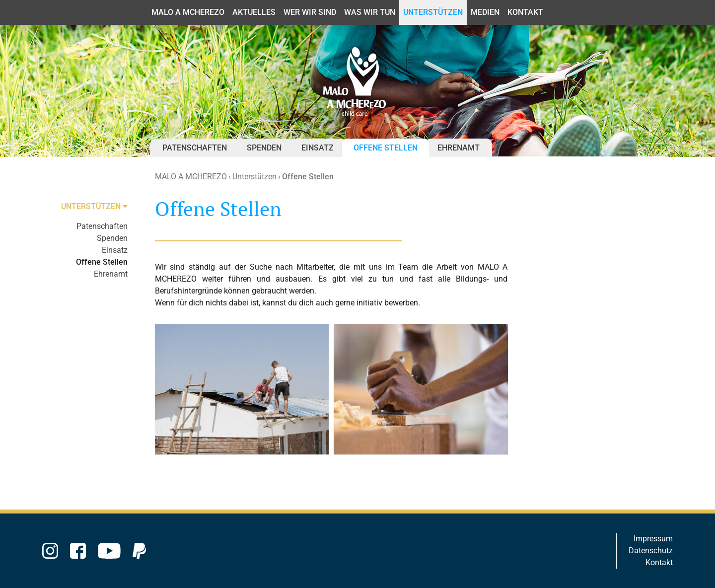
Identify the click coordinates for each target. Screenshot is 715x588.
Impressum (653, 539)
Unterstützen (254, 177)
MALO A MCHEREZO (191, 177)
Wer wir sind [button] (310, 12)
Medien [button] (485, 12)
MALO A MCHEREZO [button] (188, 12)
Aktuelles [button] (254, 12)
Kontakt (659, 562)
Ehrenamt (459, 148)
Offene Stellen (386, 148)
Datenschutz (651, 551)
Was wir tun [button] (370, 12)
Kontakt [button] (525, 12)
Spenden (264, 148)
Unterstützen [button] (433, 12)
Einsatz (318, 148)
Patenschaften (195, 148)
